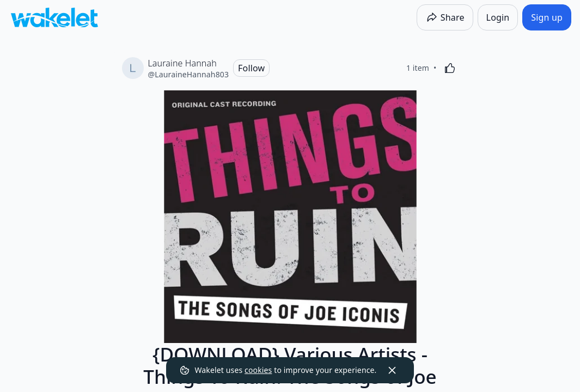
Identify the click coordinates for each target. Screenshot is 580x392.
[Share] (445, 17)
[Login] (498, 17)
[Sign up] (547, 17)
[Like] (450, 68)
